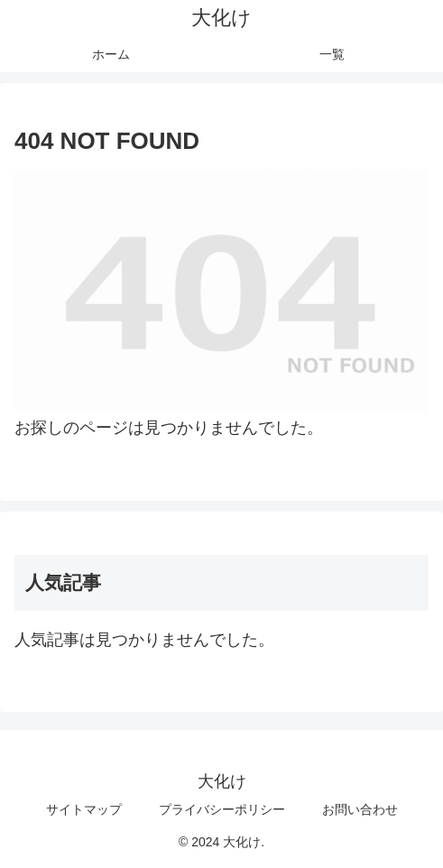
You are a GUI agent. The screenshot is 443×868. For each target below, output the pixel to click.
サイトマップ (84, 809)
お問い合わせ (360, 809)
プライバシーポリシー (222, 809)
